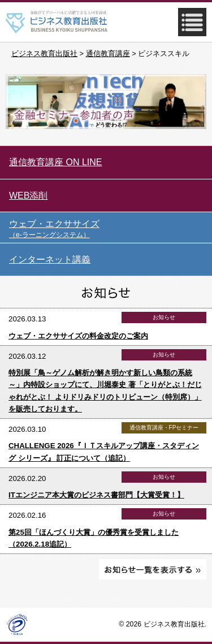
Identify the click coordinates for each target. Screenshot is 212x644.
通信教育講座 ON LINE (55, 162)
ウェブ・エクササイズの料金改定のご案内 (78, 336)
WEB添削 (28, 196)
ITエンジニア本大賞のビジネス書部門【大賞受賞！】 (96, 495)
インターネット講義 (50, 259)
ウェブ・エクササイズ (111, 229)
